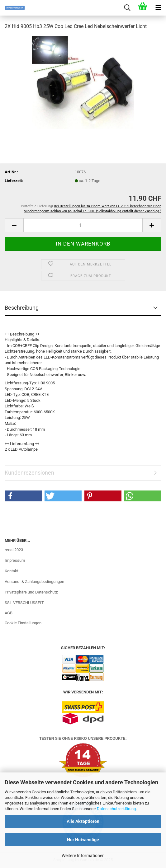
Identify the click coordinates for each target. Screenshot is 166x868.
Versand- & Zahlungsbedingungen (34, 582)
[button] (14, 225)
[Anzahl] (83, 225)
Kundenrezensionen (29, 473)
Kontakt (12, 571)
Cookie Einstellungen (23, 623)
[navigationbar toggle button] (158, 8)
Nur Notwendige (83, 840)
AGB (9, 613)
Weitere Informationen (83, 856)
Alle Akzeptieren (83, 821)
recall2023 (14, 550)
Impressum (15, 560)
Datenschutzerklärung (116, 809)
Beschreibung (22, 308)
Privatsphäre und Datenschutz (31, 592)
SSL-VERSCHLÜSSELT (24, 603)
